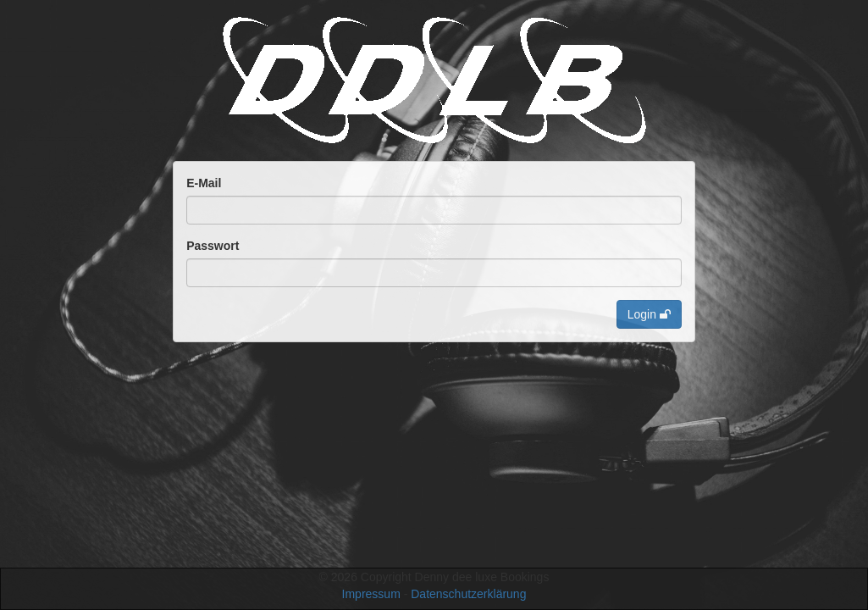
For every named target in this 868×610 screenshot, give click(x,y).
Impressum (371, 594)
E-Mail (204, 183)
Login (649, 314)
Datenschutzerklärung (468, 594)
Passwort (213, 246)
